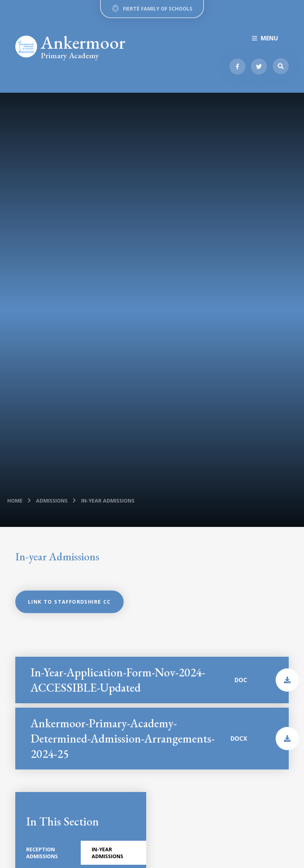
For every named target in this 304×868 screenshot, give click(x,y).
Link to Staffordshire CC (69, 602)
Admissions (52, 501)
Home (15, 501)
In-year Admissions (108, 501)
